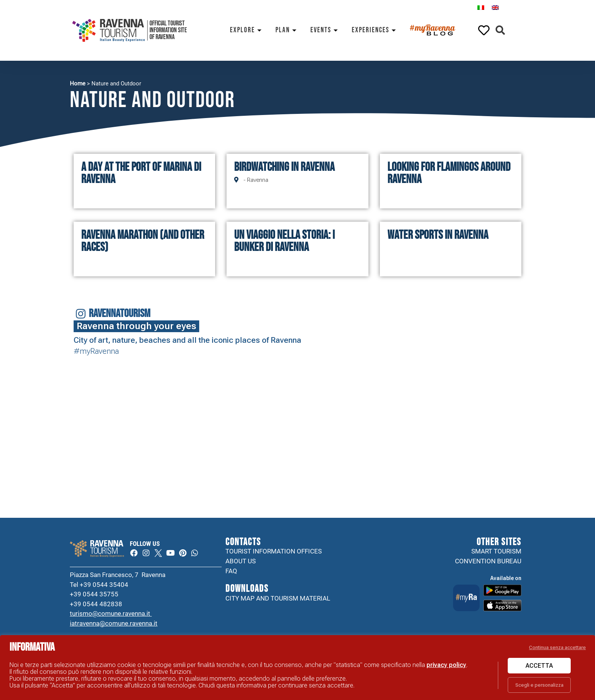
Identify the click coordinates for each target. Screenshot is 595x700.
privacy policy (446, 665)
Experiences (375, 30)
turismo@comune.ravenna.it (111, 613)
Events (325, 30)
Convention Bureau (488, 561)
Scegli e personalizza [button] (539, 685)
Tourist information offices (274, 551)
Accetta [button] (539, 666)
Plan (287, 30)
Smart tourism (496, 551)
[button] (500, 31)
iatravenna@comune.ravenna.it (114, 623)
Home (78, 84)
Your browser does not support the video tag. (480, 476)
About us (241, 561)
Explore (247, 30)
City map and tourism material (278, 598)
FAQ (231, 571)
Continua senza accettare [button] (557, 647)
